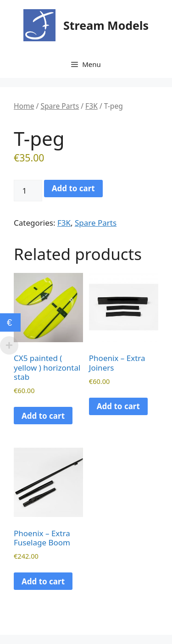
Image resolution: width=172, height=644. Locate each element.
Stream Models (106, 25)
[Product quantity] (28, 191)
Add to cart (73, 188)
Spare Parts (60, 106)
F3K (92, 106)
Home (24, 106)
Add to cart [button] (43, 416)
